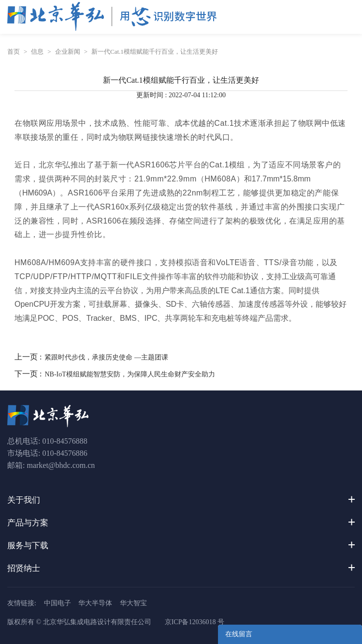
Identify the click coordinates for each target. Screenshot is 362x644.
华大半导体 (95, 603)
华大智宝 (133, 603)
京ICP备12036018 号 (195, 622)
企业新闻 (68, 52)
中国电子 (58, 603)
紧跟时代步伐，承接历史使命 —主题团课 (106, 357)
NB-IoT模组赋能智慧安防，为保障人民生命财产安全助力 (130, 374)
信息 (37, 52)
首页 (14, 52)
